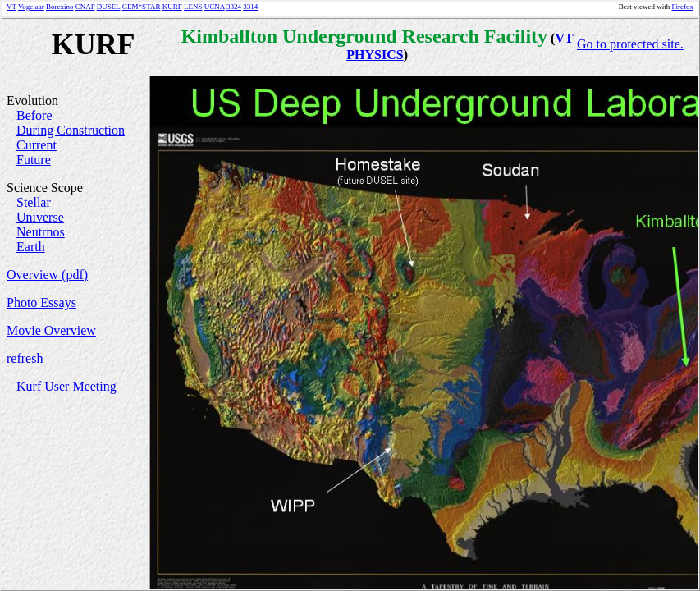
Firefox (683, 7)
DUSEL (109, 7)
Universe (40, 217)
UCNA (215, 7)
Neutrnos (41, 232)
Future (34, 160)
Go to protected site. (630, 44)
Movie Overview (51, 330)
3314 (250, 7)
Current (37, 145)
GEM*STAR (142, 7)
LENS (193, 7)
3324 (234, 7)
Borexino (60, 7)
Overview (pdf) (47, 275)
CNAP (85, 7)
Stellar (34, 202)
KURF (172, 7)
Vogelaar (31, 7)
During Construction (71, 130)
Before (34, 115)
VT (11, 7)
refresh (25, 358)
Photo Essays (41, 302)
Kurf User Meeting (66, 386)
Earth (31, 247)
